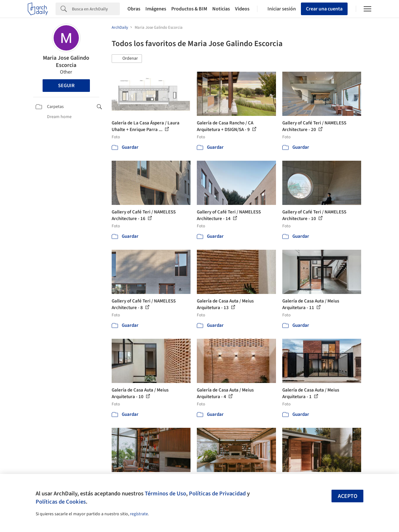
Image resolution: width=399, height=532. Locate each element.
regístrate (139, 514)
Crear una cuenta (324, 9)
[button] (127, 59)
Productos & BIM (189, 9)
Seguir (66, 86)
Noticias (221, 9)
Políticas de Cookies (61, 502)
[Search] (96, 9)
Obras (134, 9)
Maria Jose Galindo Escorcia (66, 62)
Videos (242, 9)
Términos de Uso (165, 493)
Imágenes (156, 9)
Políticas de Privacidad (217, 493)
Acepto (348, 496)
